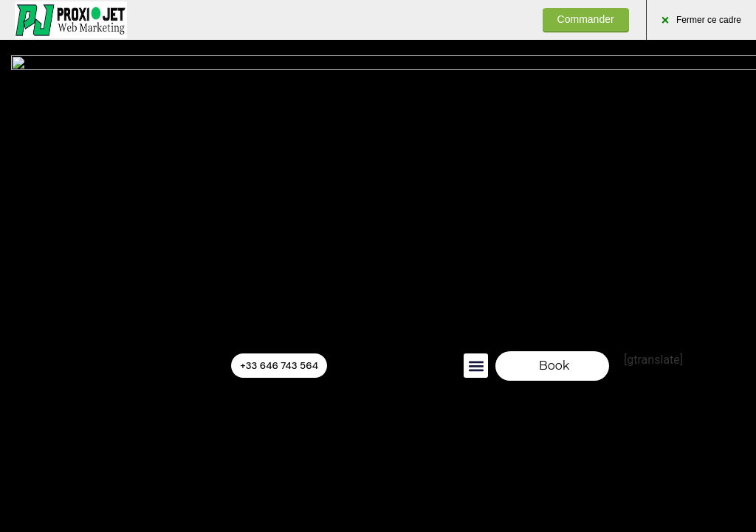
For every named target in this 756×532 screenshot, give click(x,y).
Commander (586, 19)
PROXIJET (71, 20)
